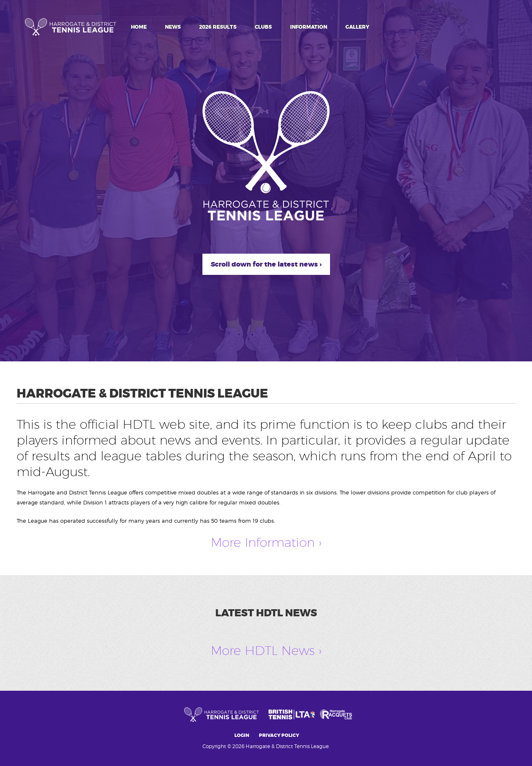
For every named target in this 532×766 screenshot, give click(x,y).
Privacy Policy (279, 735)
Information (309, 27)
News (173, 27)
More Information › (266, 542)
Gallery (357, 27)
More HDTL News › (266, 650)
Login (242, 735)
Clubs (263, 27)
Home (139, 27)
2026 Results (218, 27)
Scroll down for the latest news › (266, 264)
